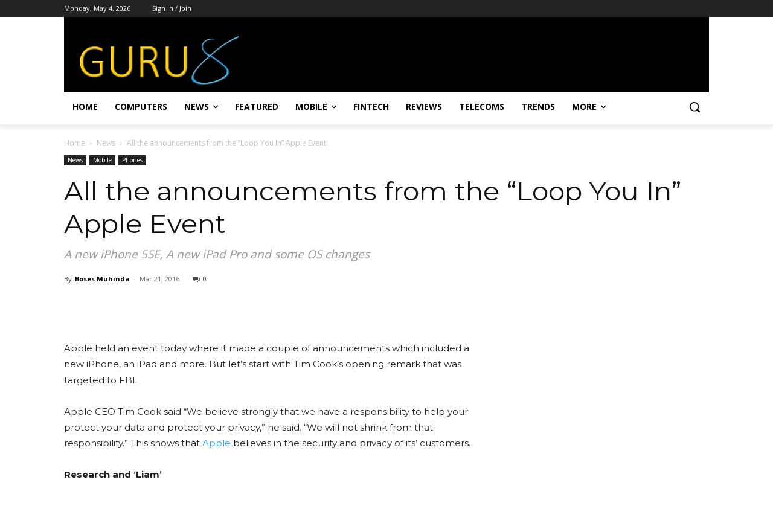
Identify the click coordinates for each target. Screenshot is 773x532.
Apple (217, 443)
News (106, 143)
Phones (132, 160)
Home (75, 143)
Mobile (102, 160)
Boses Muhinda (102, 279)
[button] (694, 107)
